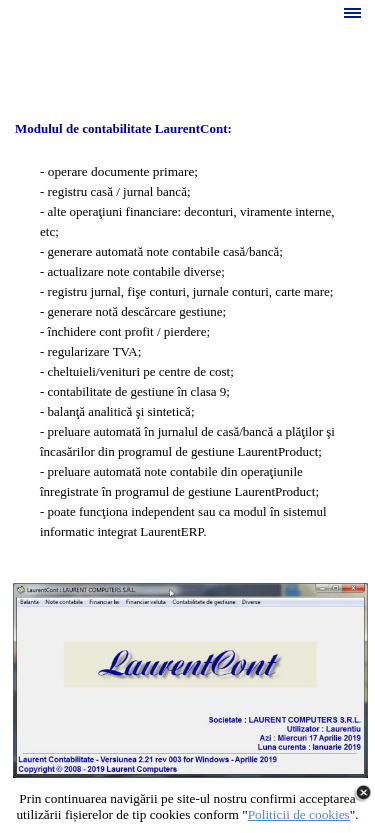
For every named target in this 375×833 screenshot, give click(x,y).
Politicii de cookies (299, 814)
